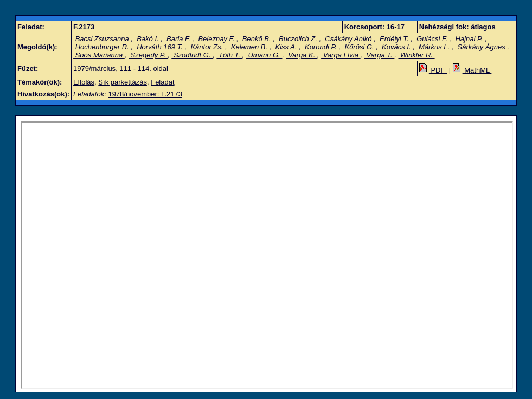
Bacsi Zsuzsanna (102, 39)
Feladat (162, 82)
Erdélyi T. (394, 39)
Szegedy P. (148, 55)
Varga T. (379, 55)
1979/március (94, 69)
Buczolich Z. (298, 39)
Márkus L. (434, 47)
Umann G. (264, 55)
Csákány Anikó (348, 39)
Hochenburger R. (102, 47)
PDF (433, 70)
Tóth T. (229, 55)
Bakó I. (148, 39)
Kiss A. (286, 47)
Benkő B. (257, 39)
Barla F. (178, 39)
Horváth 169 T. (160, 47)
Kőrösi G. (359, 47)
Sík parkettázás (123, 82)
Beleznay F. (216, 39)
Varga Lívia (341, 55)
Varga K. (302, 55)
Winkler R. (416, 55)
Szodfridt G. (192, 55)
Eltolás (84, 82)
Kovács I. (397, 47)
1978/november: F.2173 (145, 94)
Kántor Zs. (207, 47)
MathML (472, 70)
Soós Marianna (99, 55)
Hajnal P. (469, 39)
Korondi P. (321, 47)
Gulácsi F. (432, 39)
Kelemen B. (249, 47)
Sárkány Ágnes (481, 47)
